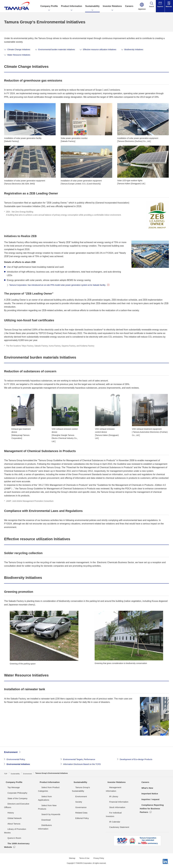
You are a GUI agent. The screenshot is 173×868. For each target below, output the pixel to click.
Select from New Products (50, 798)
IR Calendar (111, 815)
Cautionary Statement (116, 820)
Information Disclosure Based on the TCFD (84, 765)
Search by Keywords (48, 804)
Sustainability (79, 782)
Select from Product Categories (52, 787)
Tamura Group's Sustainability (86, 787)
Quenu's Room (11, 834)
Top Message (10, 787)
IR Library (110, 793)
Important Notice (148, 793)
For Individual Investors (117, 809)
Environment (11, 753)
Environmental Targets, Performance (81, 760)
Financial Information (115, 798)
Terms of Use (84, 855)
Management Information (117, 787)
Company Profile (13, 782)
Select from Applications (49, 793)
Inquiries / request (149, 799)
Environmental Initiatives (20, 765)
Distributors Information (49, 815)
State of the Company (14, 798)
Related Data (78, 809)
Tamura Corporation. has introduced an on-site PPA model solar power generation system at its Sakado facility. (63, 286)
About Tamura (11, 824)
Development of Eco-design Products (138, 760)
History (7, 813)
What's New (146, 788)
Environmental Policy (17, 760)
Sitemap (71, 855)
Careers (144, 782)
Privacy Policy (100, 855)
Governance (78, 804)
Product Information (49, 782)
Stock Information (114, 804)
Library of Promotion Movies (17, 829)
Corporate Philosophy (14, 793)
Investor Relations (115, 782)
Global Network (11, 818)
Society (75, 798)
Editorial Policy (79, 815)
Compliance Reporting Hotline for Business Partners (152, 808)
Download (43, 809)
